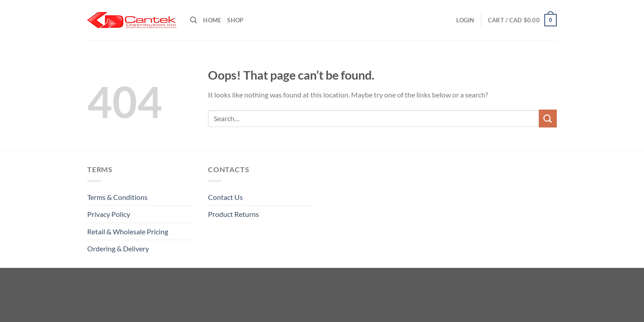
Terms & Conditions (117, 197)
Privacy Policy (109, 214)
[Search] (193, 20)
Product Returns (233, 214)
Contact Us (225, 197)
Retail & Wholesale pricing (128, 231)
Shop (235, 20)
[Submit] (548, 118)
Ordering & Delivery (118, 248)
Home (212, 20)
